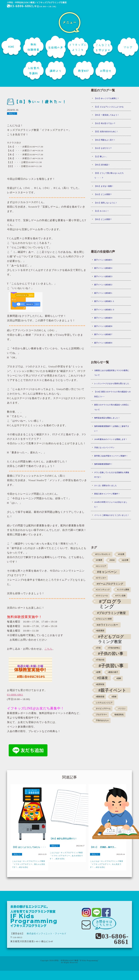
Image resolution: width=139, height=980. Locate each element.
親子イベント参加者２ (103, 285)
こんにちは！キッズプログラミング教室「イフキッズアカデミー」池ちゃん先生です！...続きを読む (29, 864)
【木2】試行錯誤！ (102, 165)
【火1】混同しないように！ (106, 203)
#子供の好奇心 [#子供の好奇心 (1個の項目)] (114, 648)
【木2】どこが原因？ (103, 219)
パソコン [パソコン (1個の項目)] (122, 709)
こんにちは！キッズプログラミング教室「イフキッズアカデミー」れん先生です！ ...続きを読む (107, 864)
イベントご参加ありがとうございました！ (112, 515)
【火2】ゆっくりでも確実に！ (107, 98)
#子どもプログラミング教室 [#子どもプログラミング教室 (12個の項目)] (111, 637)
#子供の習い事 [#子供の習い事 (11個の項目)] (111, 654)
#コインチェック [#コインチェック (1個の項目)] (103, 590)
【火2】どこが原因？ (103, 194)
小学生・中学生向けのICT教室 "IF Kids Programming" (76, 960)
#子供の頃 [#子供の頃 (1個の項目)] (100, 660)
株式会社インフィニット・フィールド (47, 934)
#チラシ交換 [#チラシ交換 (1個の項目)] (120, 596)
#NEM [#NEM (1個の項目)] (112, 560)
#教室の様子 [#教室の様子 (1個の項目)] (113, 672)
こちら (48, 649)
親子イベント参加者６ (103, 343)
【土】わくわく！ (102, 211)
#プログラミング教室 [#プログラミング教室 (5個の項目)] (112, 613)
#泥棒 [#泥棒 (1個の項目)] (119, 678)
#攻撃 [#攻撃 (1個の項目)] (98, 672)
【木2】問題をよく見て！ (105, 140)
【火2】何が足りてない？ (105, 123)
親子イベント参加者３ (103, 276)
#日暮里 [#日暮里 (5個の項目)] (102, 678)
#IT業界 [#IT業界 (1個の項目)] (99, 560)
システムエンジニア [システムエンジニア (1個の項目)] (104, 703)
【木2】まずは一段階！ (104, 186)
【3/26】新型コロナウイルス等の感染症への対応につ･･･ (112, 394)
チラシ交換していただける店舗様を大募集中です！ (112, 475)
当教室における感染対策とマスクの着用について (112, 373)
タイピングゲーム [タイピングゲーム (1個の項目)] (103, 709)
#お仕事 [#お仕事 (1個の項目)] (125, 560)
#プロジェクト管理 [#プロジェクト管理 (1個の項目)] (104, 619)
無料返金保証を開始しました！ (107, 418)
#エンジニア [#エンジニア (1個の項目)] (101, 566)
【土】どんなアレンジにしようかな (109, 107)
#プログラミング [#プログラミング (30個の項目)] (110, 601)
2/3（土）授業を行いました (106, 485)
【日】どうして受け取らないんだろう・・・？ (109, 175)
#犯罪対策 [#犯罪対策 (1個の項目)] (100, 684)
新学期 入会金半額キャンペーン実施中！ (111, 456)
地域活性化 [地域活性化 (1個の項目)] (119, 715)
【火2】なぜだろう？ (103, 148)
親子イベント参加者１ (103, 293)
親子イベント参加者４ (103, 268)
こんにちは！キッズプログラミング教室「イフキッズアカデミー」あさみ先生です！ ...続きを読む (66, 856)
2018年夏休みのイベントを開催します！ (111, 439)
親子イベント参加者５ (103, 260)
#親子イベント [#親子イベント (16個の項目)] (112, 690)
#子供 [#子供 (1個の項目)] (98, 648)
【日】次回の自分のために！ (106, 132)
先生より (12, 113)
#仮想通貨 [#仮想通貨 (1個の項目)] (100, 631)
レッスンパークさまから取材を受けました (112, 383)
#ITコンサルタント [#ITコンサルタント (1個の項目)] (103, 554)
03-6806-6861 (20, 6)
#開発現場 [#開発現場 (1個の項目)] (100, 697)
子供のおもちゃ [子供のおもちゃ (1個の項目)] (102, 720)
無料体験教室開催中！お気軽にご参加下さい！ (112, 429)
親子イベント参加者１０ (104, 310)
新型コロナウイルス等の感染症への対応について (112, 407)
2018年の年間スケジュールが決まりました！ (111, 504)
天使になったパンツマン (104, 447)
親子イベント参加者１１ (104, 301)
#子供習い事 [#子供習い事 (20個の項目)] (111, 666)
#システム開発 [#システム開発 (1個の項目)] (123, 590)
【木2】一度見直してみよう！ (107, 115)
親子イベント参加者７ (103, 334)
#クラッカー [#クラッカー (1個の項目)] (101, 578)
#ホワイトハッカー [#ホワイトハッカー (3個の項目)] (107, 625)
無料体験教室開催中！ (103, 464)
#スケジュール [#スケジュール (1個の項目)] (102, 596)
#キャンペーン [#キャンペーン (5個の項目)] (107, 572)
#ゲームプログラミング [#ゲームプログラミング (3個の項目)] (110, 584)
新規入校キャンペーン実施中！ (107, 494)
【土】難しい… (101, 156)
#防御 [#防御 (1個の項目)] (114, 697)
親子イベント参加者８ (103, 326)
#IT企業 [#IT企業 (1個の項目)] (121, 554)
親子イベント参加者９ (103, 318)
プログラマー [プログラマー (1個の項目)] (101, 715)
